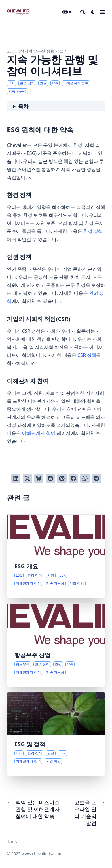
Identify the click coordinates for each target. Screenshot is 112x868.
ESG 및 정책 (30, 744)
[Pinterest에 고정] (62, 478)
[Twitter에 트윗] (27, 478)
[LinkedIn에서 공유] (16, 478)
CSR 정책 (87, 355)
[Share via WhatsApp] (85, 478)
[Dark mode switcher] (93, 12)
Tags (12, 842)
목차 (23, 106)
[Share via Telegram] (96, 478)
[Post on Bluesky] (39, 478)
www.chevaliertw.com (42, 854)
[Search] (83, 12)
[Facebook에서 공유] (73, 478)
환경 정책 (93, 231)
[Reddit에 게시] (50, 478)
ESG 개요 (26, 566)
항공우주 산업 (32, 655)
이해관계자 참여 (39, 433)
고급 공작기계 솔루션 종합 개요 (35, 51)
